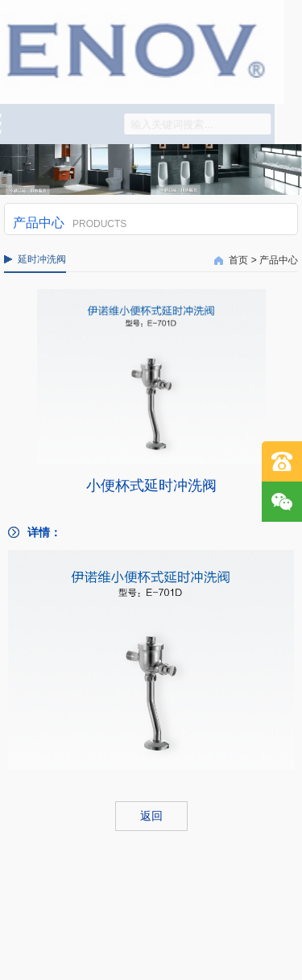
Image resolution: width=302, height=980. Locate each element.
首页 (238, 260)
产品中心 (279, 260)
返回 (151, 816)
